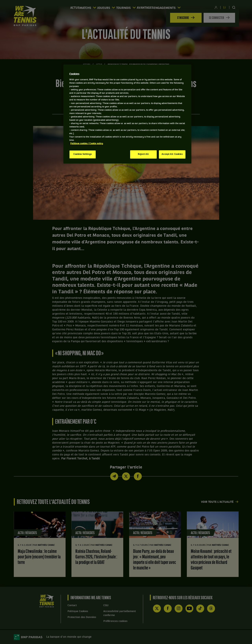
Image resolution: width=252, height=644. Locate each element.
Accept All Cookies (172, 154)
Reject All (143, 154)
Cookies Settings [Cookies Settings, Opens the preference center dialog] (83, 154)
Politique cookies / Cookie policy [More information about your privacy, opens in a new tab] (87, 144)
